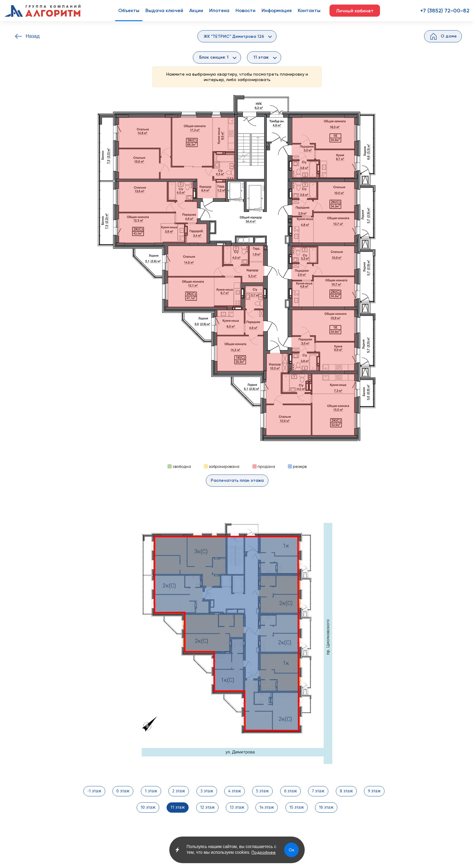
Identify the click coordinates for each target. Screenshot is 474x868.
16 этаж (326, 808)
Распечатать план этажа (237, 480)
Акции (196, 10)
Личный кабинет (355, 11)
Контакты (309, 10)
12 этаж (207, 808)
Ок (292, 850)
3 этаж (207, 791)
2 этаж (179, 791)
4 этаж (235, 791)
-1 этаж (94, 791)
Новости (245, 10)
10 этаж (148, 808)
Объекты (129, 10)
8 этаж (346, 791)
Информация (277, 10)
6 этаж (291, 791)
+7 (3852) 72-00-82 (445, 11)
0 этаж (123, 791)
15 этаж (297, 808)
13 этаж (237, 808)
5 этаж (262, 791)
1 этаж (151, 791)
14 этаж (267, 808)
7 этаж (318, 791)
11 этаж (178, 808)
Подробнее (264, 852)
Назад (33, 36)
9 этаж (374, 791)
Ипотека (219, 10)
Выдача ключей (164, 10)
